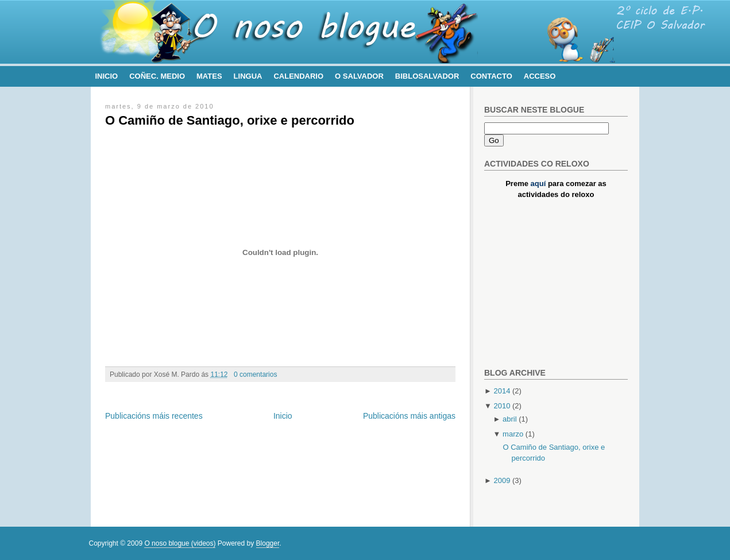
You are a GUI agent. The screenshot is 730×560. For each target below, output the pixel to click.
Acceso (540, 76)
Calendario (298, 76)
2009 (502, 480)
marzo (513, 434)
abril (510, 419)
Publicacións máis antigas (409, 416)
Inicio (107, 76)
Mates (209, 76)
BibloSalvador (427, 76)
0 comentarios (255, 374)
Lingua (248, 76)
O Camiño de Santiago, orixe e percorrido (230, 120)
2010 (502, 406)
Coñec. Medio (157, 76)
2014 (502, 391)
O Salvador (359, 76)
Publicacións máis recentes (154, 416)
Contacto (491, 76)
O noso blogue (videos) (180, 543)
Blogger (268, 543)
